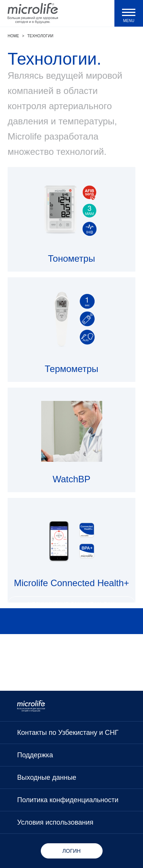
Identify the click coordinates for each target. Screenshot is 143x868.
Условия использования (55, 822)
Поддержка (35, 755)
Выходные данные (47, 777)
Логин (72, 851)
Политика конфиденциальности (68, 800)
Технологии (40, 36)
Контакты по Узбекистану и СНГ (68, 733)
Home (13, 36)
